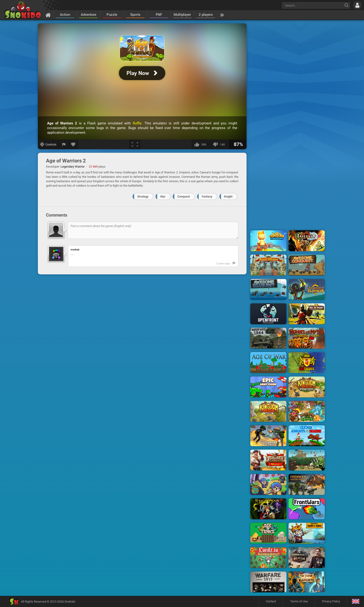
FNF (159, 15)
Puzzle (112, 15)
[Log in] (357, 5)
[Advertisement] (288, 94)
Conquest (184, 196)
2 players (206, 15)
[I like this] (201, 144)
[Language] (356, 602)
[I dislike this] (220, 144)
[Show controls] (48, 144)
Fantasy (207, 196)
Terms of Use (299, 601)
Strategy (143, 196)
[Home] (48, 15)
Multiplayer (182, 15)
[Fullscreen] (135, 144)
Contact (271, 601)
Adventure (89, 15)
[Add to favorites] (73, 144)
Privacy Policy (331, 601)
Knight (228, 196)
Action (65, 15)
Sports (135, 15)
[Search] (346, 5)
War (163, 196)
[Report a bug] (64, 144)
